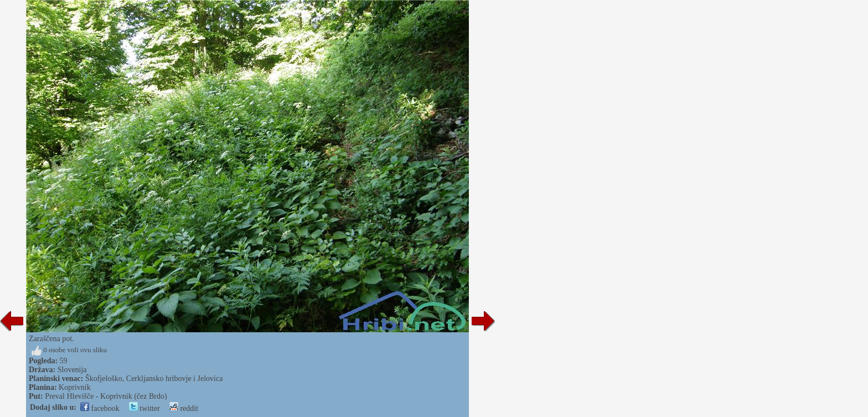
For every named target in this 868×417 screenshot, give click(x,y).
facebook (100, 408)
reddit (184, 408)
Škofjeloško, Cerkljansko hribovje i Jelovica (154, 379)
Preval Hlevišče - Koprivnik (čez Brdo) (106, 396)
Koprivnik (75, 387)
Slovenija (72, 370)
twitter (144, 408)
